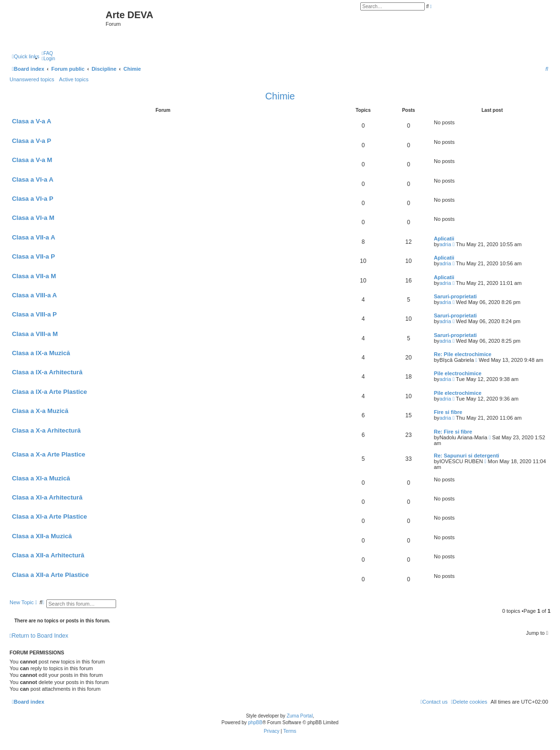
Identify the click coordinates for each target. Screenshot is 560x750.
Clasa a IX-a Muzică (41, 353)
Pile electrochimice (458, 373)
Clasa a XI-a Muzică (41, 478)
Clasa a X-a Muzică (40, 411)
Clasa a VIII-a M (35, 334)
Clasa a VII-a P (33, 256)
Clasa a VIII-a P (34, 314)
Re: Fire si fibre (453, 432)
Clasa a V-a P (32, 141)
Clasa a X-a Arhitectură (46, 430)
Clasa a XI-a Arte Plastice (49, 516)
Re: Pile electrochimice (463, 354)
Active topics (74, 79)
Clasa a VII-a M (34, 276)
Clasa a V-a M (32, 160)
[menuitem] (47, 53)
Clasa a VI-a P (33, 199)
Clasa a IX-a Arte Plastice (49, 392)
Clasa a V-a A (32, 121)
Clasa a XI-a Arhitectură (47, 497)
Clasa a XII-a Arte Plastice (50, 575)
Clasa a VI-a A (33, 179)
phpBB (255, 723)
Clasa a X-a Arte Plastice (48, 454)
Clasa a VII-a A (33, 237)
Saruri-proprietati (455, 296)
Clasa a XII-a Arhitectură (48, 555)
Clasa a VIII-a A (34, 295)
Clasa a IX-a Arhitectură (47, 372)
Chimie (280, 96)
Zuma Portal (300, 716)
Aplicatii (444, 239)
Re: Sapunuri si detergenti (467, 456)
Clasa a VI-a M (33, 218)
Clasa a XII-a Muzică (42, 536)
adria (445, 244)
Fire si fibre (448, 412)
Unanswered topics (32, 79)
